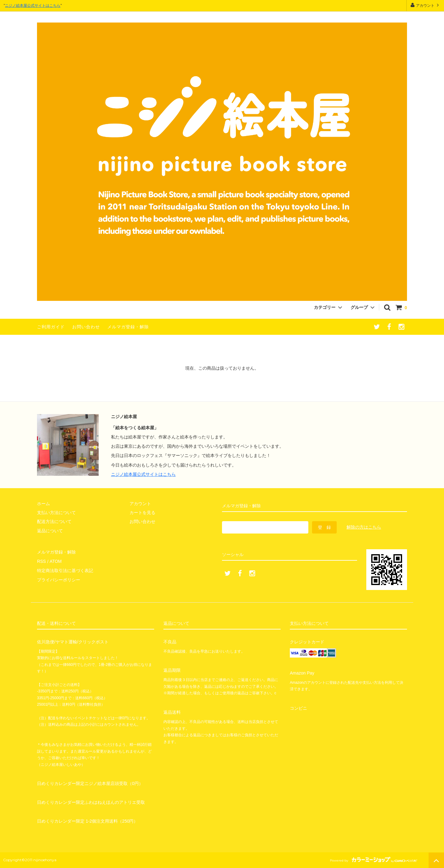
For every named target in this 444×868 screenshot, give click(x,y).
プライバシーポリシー (59, 579)
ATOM (55, 561)
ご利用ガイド (51, 327)
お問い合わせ (86, 327)
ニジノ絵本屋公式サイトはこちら (33, 6)
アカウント (425, 5)
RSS (41, 561)
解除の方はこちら (364, 527)
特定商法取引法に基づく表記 (65, 570)
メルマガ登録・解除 (128, 327)
